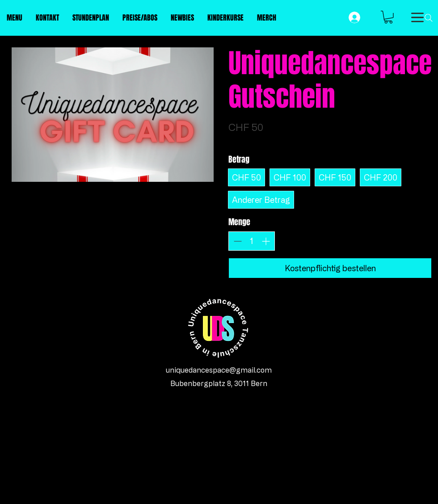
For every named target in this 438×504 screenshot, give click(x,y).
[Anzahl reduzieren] (238, 241)
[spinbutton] (252, 241)
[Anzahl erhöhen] (266, 241)
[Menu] (417, 17)
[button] (388, 17)
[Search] (429, 18)
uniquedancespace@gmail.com (219, 370)
